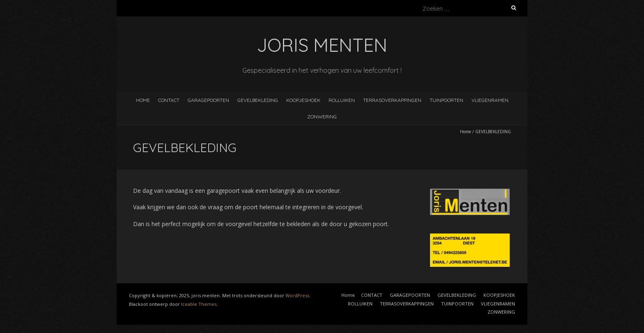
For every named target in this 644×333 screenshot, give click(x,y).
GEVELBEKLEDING (258, 100)
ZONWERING (322, 117)
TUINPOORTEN (446, 100)
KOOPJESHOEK (303, 100)
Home (143, 100)
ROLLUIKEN (342, 100)
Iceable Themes (199, 304)
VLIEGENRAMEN (490, 100)
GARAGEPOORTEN (208, 100)
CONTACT (169, 100)
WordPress (297, 295)
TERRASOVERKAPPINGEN (392, 100)
